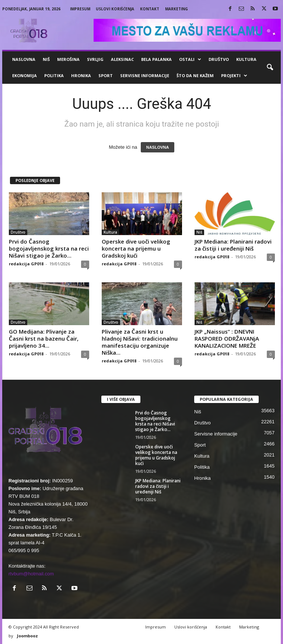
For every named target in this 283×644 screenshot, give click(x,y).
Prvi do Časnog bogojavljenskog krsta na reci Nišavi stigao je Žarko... (49, 248)
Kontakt (150, 9)
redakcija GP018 (26, 264)
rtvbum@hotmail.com (31, 574)
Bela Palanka (156, 59)
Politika (54, 75)
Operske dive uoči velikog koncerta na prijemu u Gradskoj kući (136, 248)
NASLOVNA (158, 147)
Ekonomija (25, 75)
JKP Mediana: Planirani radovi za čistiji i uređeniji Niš (233, 245)
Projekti (234, 76)
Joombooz (27, 636)
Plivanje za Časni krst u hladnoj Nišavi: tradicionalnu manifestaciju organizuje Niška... (140, 342)
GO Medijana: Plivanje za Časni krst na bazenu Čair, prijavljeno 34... (44, 338)
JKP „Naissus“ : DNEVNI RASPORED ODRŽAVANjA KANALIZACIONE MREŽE (227, 338)
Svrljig (95, 59)
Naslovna (24, 59)
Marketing (177, 9)
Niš (46, 59)
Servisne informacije (145, 75)
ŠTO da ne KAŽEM (195, 75)
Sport (106, 75)
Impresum (80, 9)
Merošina (68, 59)
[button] (270, 68)
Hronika (81, 75)
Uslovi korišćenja (115, 9)
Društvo (219, 59)
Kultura (246, 59)
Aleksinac (122, 59)
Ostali (190, 59)
